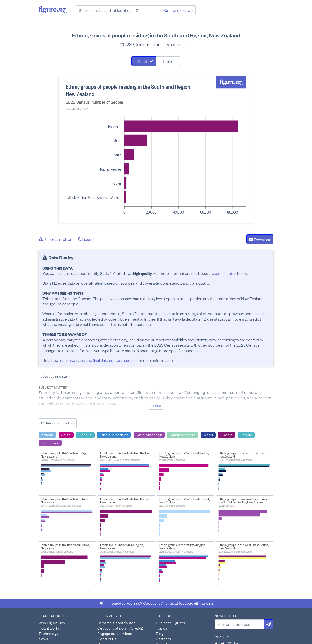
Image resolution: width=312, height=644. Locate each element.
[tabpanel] (156, 150)
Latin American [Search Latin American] (149, 434)
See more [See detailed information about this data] (156, 406)
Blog (160, 633)
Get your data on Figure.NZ (120, 628)
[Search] (166, 10)
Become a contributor (116, 623)
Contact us (107, 639)
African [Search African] (47, 434)
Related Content (55, 423)
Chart (142, 61)
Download (260, 239)
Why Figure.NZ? (52, 623)
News (43, 639)
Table (167, 61)
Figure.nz (53, 10)
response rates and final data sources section (98, 360)
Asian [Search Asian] (66, 434)
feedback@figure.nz (196, 603)
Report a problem (56, 239)
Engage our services (115, 633)
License (87, 239)
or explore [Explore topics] (183, 10)
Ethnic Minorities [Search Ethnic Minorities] (114, 434)
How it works (49, 628)
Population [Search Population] (50, 443)
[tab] (144, 61)
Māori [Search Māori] (208, 434)
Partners (164, 639)
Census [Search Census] (85, 434)
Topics (162, 628)
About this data (54, 376)
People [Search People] (246, 434)
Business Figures (171, 623)
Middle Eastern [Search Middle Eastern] (183, 434)
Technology (48, 633)
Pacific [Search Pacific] (227, 434)
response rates (223, 273)
